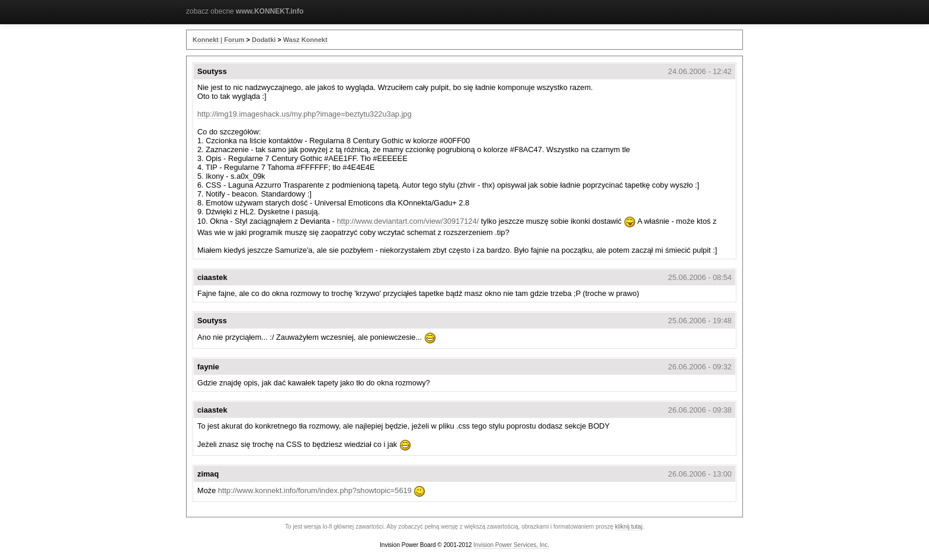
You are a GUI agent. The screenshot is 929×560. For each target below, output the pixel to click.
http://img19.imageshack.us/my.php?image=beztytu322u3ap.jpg (305, 114)
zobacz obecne (245, 11)
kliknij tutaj (629, 527)
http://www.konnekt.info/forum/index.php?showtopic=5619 (315, 490)
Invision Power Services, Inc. (511, 545)
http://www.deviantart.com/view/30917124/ (408, 221)
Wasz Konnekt (305, 40)
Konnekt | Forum (218, 40)
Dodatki (264, 40)
